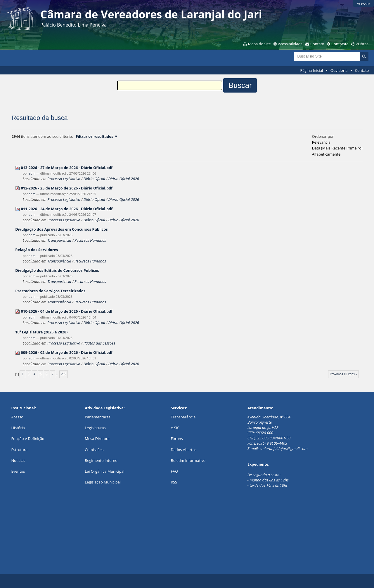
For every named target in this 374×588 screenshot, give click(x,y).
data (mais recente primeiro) (337, 148)
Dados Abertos (183, 450)
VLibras (362, 44)
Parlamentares (97, 417)
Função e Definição (28, 439)
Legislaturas (95, 428)
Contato (317, 44)
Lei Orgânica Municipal (104, 471)
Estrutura (19, 450)
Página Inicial (312, 70)
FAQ (174, 471)
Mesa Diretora (97, 439)
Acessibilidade (290, 44)
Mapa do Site (259, 44)
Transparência (59, 240)
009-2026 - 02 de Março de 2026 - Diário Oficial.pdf (67, 352)
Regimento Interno (101, 460)
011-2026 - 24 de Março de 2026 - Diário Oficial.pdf (67, 209)
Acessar (363, 4)
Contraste (340, 44)
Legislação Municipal (103, 482)
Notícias (18, 460)
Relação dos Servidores (37, 250)
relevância (321, 142)
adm (32, 173)
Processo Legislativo (64, 179)
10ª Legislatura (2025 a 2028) (41, 332)
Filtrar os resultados (94, 136)
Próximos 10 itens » (343, 374)
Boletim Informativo (188, 460)
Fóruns (177, 439)
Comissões (94, 450)
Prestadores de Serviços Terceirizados (50, 291)
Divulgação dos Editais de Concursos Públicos (57, 270)
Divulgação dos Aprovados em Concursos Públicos (62, 229)
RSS (174, 482)
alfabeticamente (326, 154)
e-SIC (175, 428)
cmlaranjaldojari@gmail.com (284, 448)
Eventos (18, 471)
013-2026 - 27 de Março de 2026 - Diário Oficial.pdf (67, 168)
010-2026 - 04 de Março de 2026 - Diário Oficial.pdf (67, 311)
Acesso (17, 417)
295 (64, 374)
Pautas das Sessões (99, 343)
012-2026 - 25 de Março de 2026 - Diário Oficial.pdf (67, 188)
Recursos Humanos (90, 240)
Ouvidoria (339, 70)
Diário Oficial (94, 179)
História (18, 428)
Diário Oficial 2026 (124, 179)
